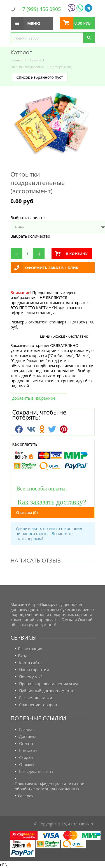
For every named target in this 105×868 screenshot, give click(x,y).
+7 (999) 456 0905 (40, 9)
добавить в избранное (34, 398)
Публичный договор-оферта (46, 691)
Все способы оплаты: (40, 489)
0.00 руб (83, 23)
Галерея (26, 796)
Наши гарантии (34, 670)
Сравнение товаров (38, 705)
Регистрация (30, 649)
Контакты (28, 751)
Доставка (28, 737)
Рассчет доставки (36, 698)
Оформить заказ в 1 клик (52, 268)
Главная (27, 730)
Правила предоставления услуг (49, 684)
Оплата (26, 744)
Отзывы (27, 512)
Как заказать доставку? (49, 502)
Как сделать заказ (36, 772)
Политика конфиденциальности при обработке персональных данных (50, 786)
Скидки (26, 758)
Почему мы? (31, 677)
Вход (23, 656)
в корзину (77, 254)
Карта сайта (30, 663)
